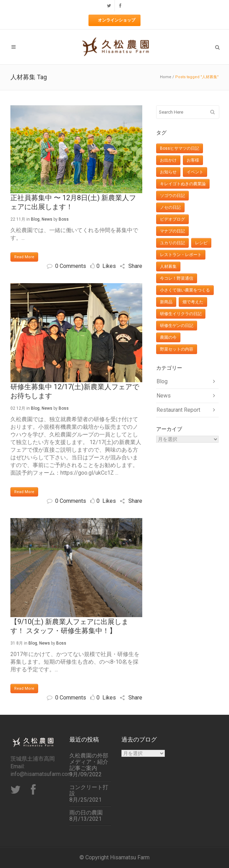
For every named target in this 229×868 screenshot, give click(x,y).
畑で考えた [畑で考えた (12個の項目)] (193, 302)
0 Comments (66, 266)
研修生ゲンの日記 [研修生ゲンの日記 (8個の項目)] (177, 326)
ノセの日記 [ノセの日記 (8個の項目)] (170, 207)
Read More (24, 257)
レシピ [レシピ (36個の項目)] (201, 243)
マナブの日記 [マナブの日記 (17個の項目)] (172, 231)
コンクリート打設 (89, 791)
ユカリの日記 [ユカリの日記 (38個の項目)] (172, 243)
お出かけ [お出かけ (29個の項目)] (168, 160)
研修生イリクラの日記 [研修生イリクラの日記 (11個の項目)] (181, 314)
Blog (35, 219)
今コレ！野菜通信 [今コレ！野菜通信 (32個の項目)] (177, 278)
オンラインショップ (117, 20)
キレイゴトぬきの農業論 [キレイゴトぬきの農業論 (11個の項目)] (183, 184)
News (47, 219)
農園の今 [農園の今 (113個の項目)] (168, 337)
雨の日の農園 (86, 813)
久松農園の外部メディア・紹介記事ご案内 (89, 762)
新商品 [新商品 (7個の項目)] (166, 302)
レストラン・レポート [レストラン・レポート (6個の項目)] (181, 255)
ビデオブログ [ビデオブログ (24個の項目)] (172, 219)
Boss (64, 219)
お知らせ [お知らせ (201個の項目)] (168, 172)
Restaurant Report (178, 410)
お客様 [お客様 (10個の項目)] (193, 160)
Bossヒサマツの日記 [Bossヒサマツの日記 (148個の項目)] (180, 148)
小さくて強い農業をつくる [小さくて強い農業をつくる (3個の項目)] (185, 290)
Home (166, 77)
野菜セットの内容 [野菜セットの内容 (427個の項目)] (177, 349)
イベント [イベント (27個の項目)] (195, 172)
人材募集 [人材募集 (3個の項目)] (168, 267)
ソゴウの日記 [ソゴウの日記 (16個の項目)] (172, 196)
